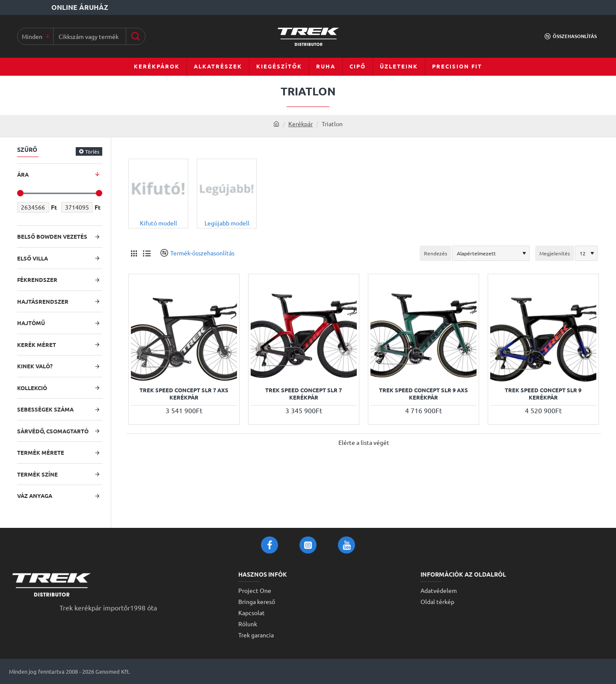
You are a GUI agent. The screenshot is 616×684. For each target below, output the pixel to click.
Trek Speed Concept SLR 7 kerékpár (304, 394)
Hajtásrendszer (43, 301)
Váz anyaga (35, 496)
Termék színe (37, 474)
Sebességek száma (45, 409)
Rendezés (435, 253)
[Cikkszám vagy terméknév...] (135, 36)
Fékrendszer (37, 280)
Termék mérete (41, 452)
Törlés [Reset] (92, 151)
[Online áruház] (59, 7)
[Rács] (134, 253)
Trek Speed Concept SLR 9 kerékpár (543, 394)
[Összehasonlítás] (571, 36)
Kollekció (32, 388)
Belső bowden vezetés (52, 236)
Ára (23, 174)
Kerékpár (301, 124)
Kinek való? (35, 366)
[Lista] (147, 253)
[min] (33, 207)
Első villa (33, 258)
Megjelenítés (555, 253)
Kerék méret (37, 345)
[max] (77, 207)
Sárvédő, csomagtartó (53, 431)
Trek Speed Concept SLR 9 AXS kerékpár (423, 394)
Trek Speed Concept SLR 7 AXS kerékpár (184, 394)
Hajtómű (31, 323)
